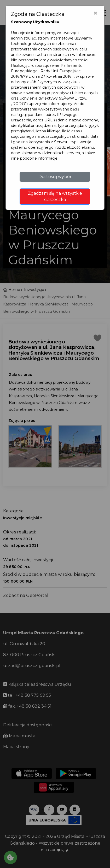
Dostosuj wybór (55, 177)
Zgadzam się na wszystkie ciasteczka (55, 196)
